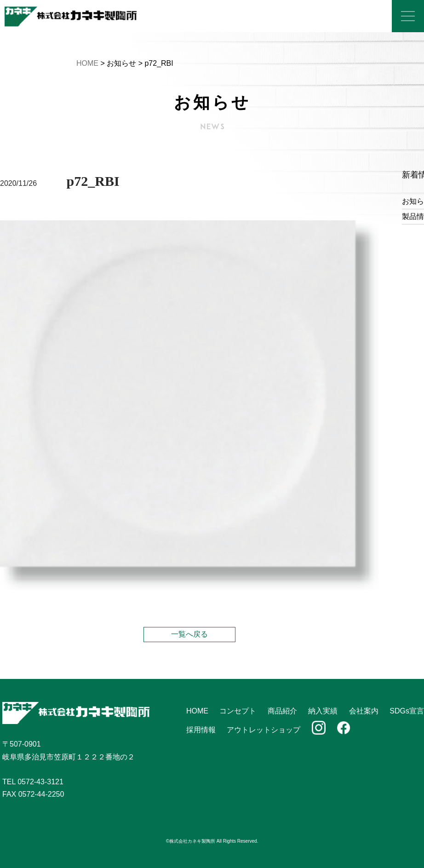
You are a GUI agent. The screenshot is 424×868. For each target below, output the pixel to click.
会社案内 (364, 711)
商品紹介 (282, 711)
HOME (87, 63)
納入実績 (323, 711)
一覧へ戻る (189, 634)
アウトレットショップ (264, 730)
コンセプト (238, 711)
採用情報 (201, 730)
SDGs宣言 (407, 711)
